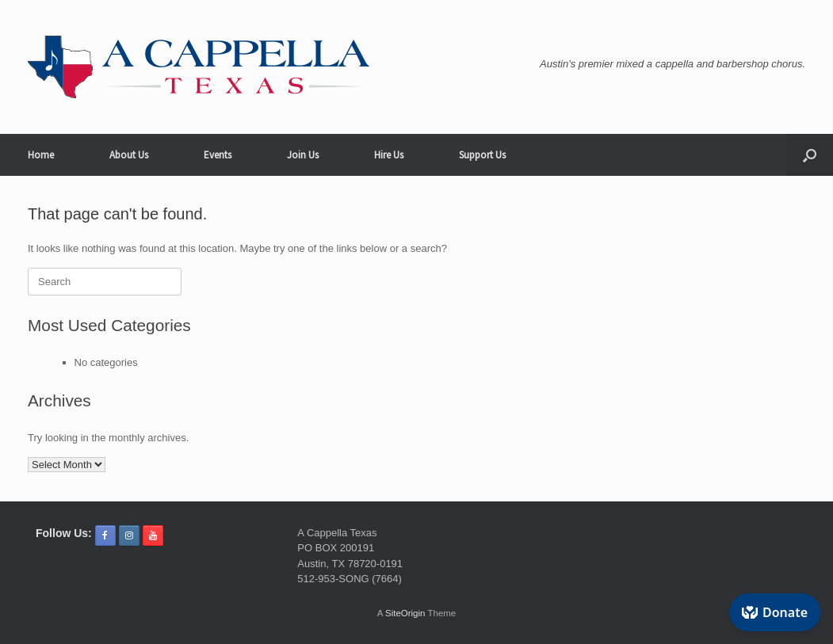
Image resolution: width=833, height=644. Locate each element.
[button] (810, 155)
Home (41, 155)
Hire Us (389, 155)
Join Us (303, 155)
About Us (129, 155)
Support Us (482, 155)
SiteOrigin (405, 613)
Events (218, 155)
